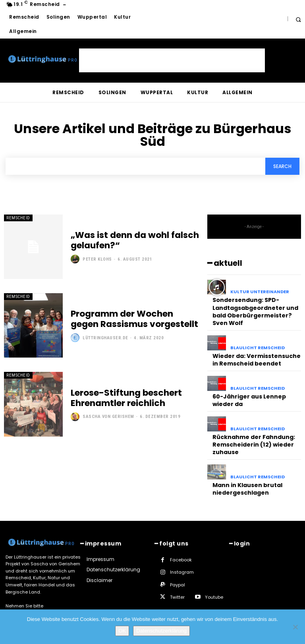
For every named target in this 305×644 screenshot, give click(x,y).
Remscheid (18, 218)
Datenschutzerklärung (161, 631)
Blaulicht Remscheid (258, 344)
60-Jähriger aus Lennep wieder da (247, 394)
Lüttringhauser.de (105, 337)
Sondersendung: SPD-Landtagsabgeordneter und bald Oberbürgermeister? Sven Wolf (253, 309)
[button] (298, 19)
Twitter (177, 586)
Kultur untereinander (260, 292)
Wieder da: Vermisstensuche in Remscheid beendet (254, 355)
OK (122, 631)
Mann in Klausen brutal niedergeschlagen (245, 478)
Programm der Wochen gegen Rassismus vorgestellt (132, 319)
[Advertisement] (172, 60)
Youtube (214, 586)
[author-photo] (76, 258)
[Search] (282, 166)
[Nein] (295, 627)
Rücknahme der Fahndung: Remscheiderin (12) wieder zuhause (251, 436)
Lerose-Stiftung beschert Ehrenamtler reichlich (123, 398)
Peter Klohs (97, 258)
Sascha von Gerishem (108, 416)
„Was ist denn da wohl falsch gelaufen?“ (129, 240)
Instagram (182, 561)
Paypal (178, 573)
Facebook (181, 548)
